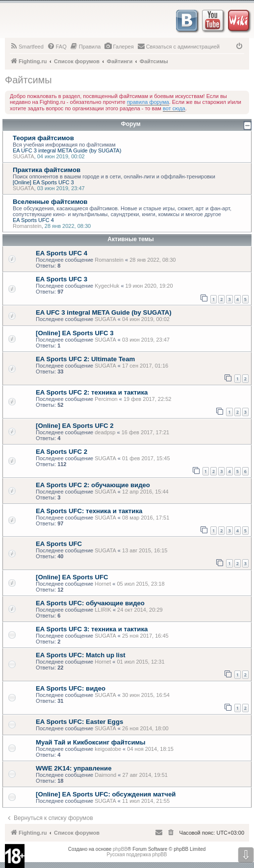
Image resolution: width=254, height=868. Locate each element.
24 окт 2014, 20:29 (140, 610)
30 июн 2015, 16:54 (146, 695)
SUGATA (24, 156)
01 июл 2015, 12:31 (140, 662)
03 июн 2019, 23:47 (146, 340)
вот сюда (174, 108)
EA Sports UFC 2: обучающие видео (93, 485)
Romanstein (27, 226)
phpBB (120, 849)
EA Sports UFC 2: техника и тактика (92, 392)
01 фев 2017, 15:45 (146, 458)
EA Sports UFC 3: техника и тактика (92, 629)
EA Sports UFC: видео (71, 688)
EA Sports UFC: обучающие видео (90, 603)
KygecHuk (107, 286)
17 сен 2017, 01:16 (145, 366)
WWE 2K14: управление (74, 768)
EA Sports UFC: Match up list (81, 655)
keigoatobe (108, 749)
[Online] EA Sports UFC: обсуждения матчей (106, 794)
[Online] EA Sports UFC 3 (43, 182)
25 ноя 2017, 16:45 (145, 636)
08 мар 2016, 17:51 (146, 518)
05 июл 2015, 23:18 (140, 584)
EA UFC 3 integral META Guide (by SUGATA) (67, 150)
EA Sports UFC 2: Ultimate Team (85, 359)
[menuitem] (27, 47)
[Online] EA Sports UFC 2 (75, 426)
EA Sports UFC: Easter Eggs (79, 722)
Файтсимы (28, 80)
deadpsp (105, 432)
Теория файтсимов (43, 138)
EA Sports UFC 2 (62, 452)
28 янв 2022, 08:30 (152, 260)
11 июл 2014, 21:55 (146, 801)
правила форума (148, 102)
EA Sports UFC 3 (62, 279)
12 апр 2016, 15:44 (145, 492)
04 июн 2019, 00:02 (146, 319)
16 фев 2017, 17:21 (145, 432)
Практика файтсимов (47, 170)
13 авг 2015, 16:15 (145, 550)
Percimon (106, 399)
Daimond (105, 775)
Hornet (103, 584)
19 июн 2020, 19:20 (149, 286)
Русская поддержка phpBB (137, 855)
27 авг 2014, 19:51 (145, 775)
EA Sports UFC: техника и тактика (89, 511)
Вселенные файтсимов (50, 202)
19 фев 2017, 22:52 (147, 399)
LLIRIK (103, 610)
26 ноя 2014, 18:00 (145, 728)
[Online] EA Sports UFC (72, 577)
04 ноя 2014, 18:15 (150, 749)
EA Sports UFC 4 (33, 220)
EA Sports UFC (59, 544)
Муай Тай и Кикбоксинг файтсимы (91, 742)
